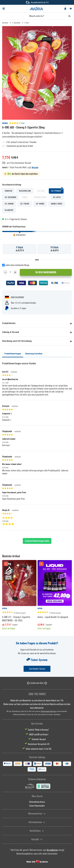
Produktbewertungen (13, 354)
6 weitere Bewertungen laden (37, 541)
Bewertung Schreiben (34, 354)
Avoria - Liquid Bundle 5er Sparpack (53, 617)
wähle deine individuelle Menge (17, 265)
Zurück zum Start (37, 683)
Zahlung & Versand (11, 332)
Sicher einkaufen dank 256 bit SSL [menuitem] (39, 749)
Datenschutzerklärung (49, 711)
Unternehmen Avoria (37, 802)
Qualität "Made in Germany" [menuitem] (39, 730)
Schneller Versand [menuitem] (39, 739)
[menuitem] (6, 9)
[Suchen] (69, 16)
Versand (35, 167)
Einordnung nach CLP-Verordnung (17, 341)
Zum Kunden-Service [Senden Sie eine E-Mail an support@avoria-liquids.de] (37, 669)
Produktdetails (9, 323)
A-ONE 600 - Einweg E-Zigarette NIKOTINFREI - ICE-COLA (16, 619)
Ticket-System (37, 660)
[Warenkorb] (70, 9)
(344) (17, 123)
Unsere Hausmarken (37, 806)
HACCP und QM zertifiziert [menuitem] (39, 734)
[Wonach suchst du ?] (37, 16)
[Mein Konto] (65, 9)
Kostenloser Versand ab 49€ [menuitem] (39, 744)
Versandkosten (52, 850)
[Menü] (4, 9)
